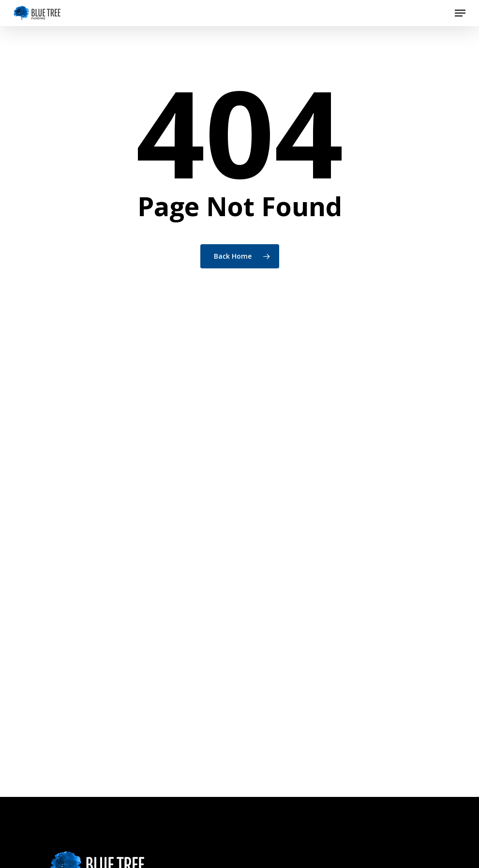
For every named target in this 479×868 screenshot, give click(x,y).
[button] (460, 13)
